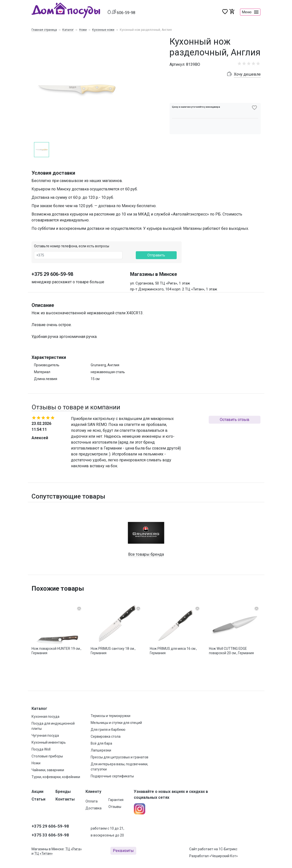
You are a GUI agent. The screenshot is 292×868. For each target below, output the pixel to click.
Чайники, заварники (48, 770)
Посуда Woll (41, 749)
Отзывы (115, 807)
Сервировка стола (106, 736)
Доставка (94, 808)
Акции (37, 792)
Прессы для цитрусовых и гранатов (120, 757)
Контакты (65, 799)
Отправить (156, 255)
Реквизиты (123, 851)
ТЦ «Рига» (74, 849)
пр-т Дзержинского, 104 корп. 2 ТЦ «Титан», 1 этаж (174, 289)
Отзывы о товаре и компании (76, 407)
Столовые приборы (47, 756)
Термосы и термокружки (111, 716)
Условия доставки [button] (53, 173)
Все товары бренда (146, 554)
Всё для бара (101, 743)
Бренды (63, 792)
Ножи (83, 30)
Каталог (68, 30)
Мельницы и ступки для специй (116, 723)
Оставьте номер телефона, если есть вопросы (72, 246)
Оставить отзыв (235, 420)
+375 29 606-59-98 (52, 274)
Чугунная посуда (45, 735)
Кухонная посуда (45, 717)
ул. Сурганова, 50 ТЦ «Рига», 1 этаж (160, 283)
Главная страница (44, 30)
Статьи (38, 799)
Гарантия (116, 800)
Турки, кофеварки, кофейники (56, 777)
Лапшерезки (101, 750)
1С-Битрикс (228, 849)
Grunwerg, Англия (105, 365)
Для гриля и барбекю (108, 730)
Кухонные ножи (103, 30)
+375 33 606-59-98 (50, 835)
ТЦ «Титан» (43, 853)
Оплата (92, 801)
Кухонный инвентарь (49, 742)
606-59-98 (126, 13)
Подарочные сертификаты (112, 776)
